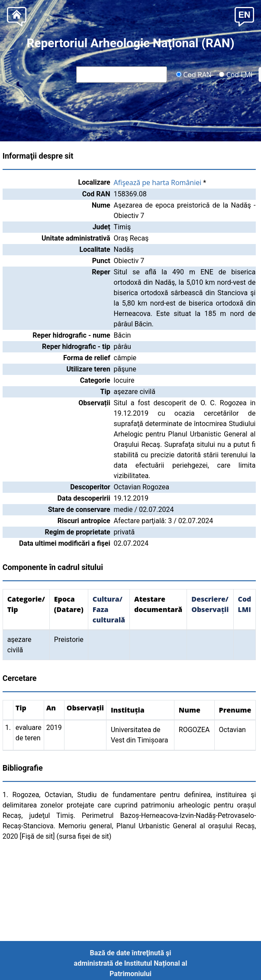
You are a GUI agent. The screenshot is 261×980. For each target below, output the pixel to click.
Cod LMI (236, 74)
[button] (244, 16)
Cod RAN (194, 74)
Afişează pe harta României (158, 182)
